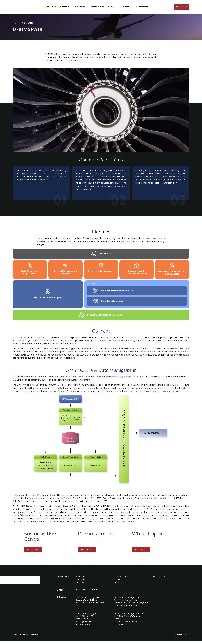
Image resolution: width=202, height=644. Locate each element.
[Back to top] (188, 638)
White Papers (149, 536)
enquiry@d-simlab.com (87, 592)
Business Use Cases (40, 539)
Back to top (181, 637)
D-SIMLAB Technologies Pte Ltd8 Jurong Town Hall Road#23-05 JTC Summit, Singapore (90, 603)
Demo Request (96, 536)
